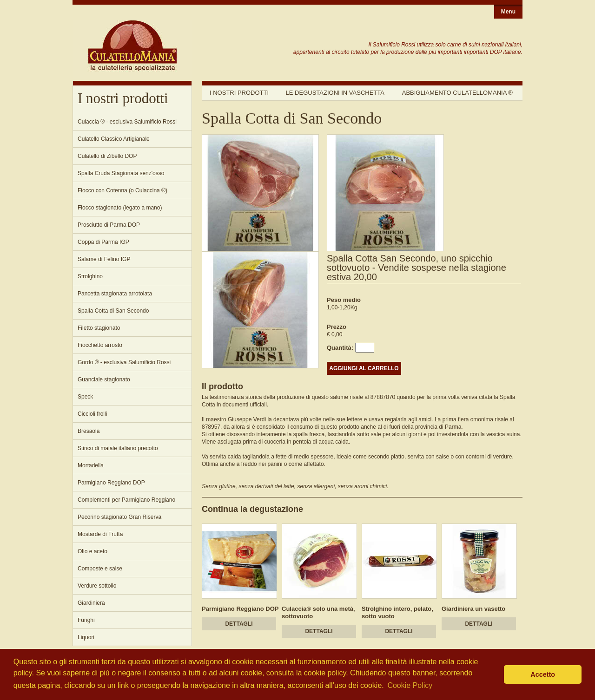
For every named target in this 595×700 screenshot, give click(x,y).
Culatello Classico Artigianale (114, 139)
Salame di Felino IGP (104, 259)
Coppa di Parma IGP (103, 242)
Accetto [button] (543, 674)
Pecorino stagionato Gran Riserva (119, 517)
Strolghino (90, 276)
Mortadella (91, 465)
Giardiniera (91, 603)
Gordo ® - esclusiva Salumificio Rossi (124, 362)
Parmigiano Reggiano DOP (111, 483)
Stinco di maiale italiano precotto (118, 448)
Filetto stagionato (99, 328)
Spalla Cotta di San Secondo (113, 311)
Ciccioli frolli (92, 414)
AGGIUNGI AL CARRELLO (364, 368)
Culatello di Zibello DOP (107, 156)
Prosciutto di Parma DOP (109, 225)
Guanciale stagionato (104, 379)
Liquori (86, 637)
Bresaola (89, 431)
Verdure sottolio (97, 586)
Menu (508, 12)
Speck (85, 397)
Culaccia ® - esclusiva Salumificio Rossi (127, 122)
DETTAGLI (239, 624)
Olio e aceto (93, 551)
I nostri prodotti (239, 93)
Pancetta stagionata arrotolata (115, 294)
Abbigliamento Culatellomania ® (457, 93)
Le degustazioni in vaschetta (335, 93)
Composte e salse (100, 569)
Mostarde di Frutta (100, 534)
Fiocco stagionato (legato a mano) (120, 208)
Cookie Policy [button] (410, 685)
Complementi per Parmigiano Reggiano (126, 500)
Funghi (86, 620)
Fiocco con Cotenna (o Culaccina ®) (122, 190)
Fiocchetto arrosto (100, 345)
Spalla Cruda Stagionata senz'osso (121, 173)
